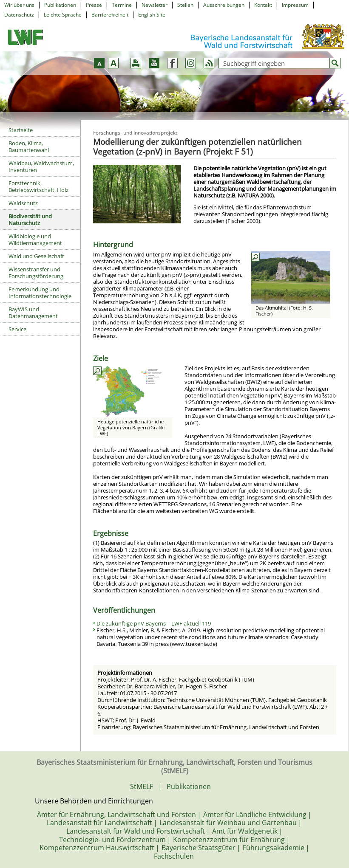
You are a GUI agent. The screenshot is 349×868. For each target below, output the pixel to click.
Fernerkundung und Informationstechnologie (40, 293)
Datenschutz (19, 15)
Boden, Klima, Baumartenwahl (29, 147)
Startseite (21, 130)
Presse (94, 5)
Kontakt (263, 5)
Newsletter (155, 5)
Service (17, 329)
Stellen (185, 5)
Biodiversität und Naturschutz (30, 220)
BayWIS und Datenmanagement (33, 313)
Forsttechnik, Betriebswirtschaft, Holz (38, 186)
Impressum (295, 5)
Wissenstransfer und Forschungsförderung (36, 273)
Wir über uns (19, 5)
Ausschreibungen (224, 5)
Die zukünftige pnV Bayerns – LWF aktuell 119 (154, 623)
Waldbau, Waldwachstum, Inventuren (41, 166)
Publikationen (60, 5)
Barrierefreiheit (110, 15)
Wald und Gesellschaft (36, 256)
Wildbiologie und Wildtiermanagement (35, 240)
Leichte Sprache (63, 15)
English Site (152, 15)
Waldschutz (23, 203)
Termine (122, 5)
